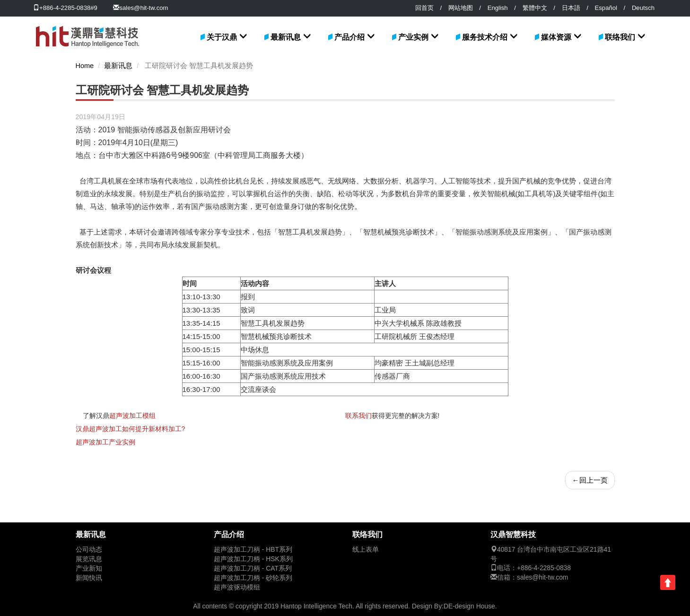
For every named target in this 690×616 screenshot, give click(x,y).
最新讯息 (286, 37)
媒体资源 (556, 37)
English (498, 8)
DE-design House (469, 606)
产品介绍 (349, 37)
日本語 (571, 8)
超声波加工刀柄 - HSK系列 (253, 559)
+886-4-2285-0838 (544, 568)
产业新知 (89, 568)
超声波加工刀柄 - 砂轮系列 (253, 578)
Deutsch (643, 8)
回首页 (424, 8)
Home (85, 66)
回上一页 (590, 480)
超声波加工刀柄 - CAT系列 (253, 568)
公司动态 (89, 550)
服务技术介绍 (485, 37)
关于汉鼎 (222, 37)
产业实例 (413, 37)
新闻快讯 (89, 578)
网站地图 (461, 8)
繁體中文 (535, 8)
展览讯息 (89, 559)
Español (606, 8)
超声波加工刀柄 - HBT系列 (253, 550)
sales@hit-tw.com (144, 8)
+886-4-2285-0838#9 (65, 8)
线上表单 (366, 550)
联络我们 (620, 37)
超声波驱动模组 (237, 587)
